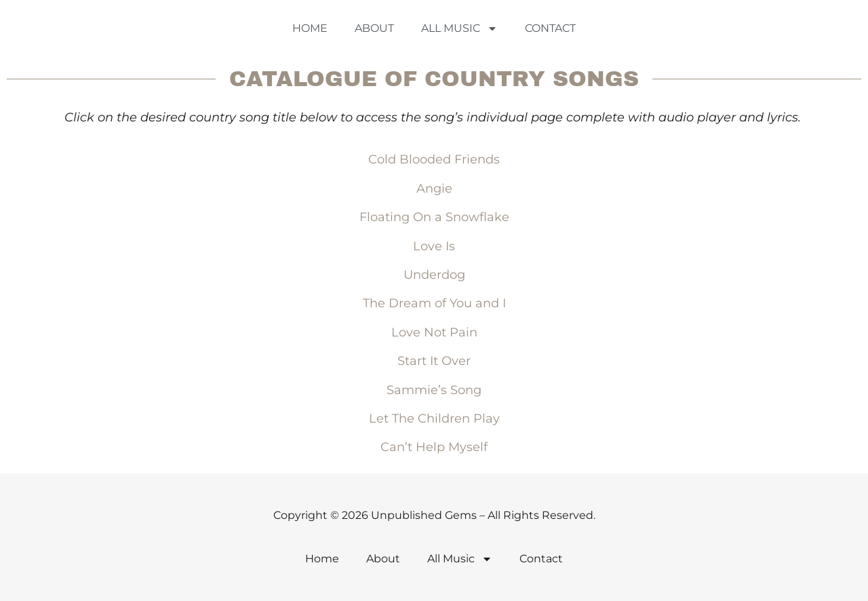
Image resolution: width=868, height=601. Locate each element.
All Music (459, 28)
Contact (550, 28)
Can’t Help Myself (434, 447)
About (374, 28)
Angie (434, 189)
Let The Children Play (434, 419)
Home (310, 28)
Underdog (434, 275)
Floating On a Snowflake (434, 217)
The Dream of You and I (434, 303)
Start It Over (434, 361)
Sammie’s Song (434, 390)
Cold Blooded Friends (434, 159)
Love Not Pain (434, 332)
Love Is (434, 246)
